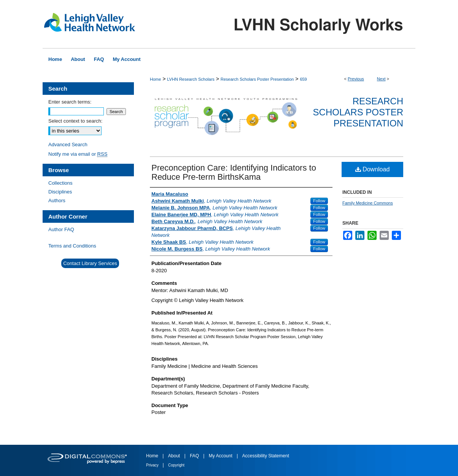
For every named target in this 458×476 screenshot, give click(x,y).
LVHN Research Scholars (191, 79)
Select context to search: (75, 121)
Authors (57, 200)
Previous (356, 79)
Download (373, 169)
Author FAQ (61, 229)
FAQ (195, 456)
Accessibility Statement (266, 456)
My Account (221, 456)
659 (303, 79)
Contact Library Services (90, 263)
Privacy (153, 465)
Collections (60, 183)
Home (155, 79)
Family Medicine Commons (368, 203)
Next (381, 79)
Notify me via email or (78, 154)
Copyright (176, 465)
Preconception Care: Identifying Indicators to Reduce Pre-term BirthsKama (234, 172)
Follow (319, 201)
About (175, 456)
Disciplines (60, 192)
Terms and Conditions (72, 246)
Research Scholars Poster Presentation (257, 79)
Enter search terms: (70, 102)
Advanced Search (68, 145)
